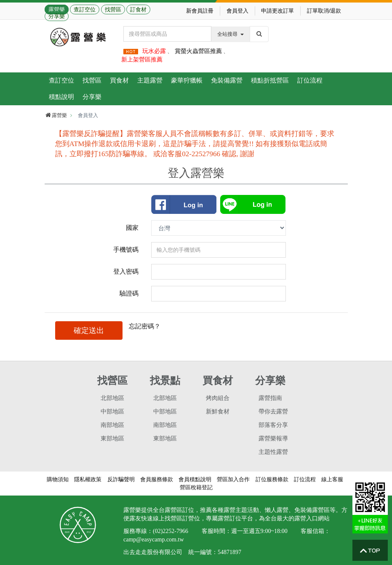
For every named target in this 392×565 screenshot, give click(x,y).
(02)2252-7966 (171, 531)
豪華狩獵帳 (187, 80)
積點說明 (61, 97)
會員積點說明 (195, 479)
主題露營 (150, 80)
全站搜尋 (231, 34)
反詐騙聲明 (121, 479)
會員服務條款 (157, 479)
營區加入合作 (233, 479)
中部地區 (112, 412)
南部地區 (112, 425)
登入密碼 (126, 271)
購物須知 (58, 479)
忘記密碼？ (145, 326)
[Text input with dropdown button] (167, 34)
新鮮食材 (218, 412)
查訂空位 (85, 9)
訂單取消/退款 (324, 11)
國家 (132, 228)
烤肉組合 (218, 398)
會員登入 (237, 11)
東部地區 (112, 438)
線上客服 (332, 479)
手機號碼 (126, 249)
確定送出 (89, 330)
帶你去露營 (273, 412)
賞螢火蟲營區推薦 (198, 51)
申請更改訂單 (277, 11)
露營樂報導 (273, 438)
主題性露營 (273, 452)
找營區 (113, 9)
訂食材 (138, 9)
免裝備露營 (227, 80)
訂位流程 (310, 80)
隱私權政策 (88, 479)
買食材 (119, 80)
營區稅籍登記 (196, 487)
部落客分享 (273, 425)
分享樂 (57, 16)
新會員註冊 (200, 11)
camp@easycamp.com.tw (154, 540)
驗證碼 (129, 293)
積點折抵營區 (270, 80)
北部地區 (112, 398)
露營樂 (57, 9)
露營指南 (270, 398)
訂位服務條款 (272, 479)
